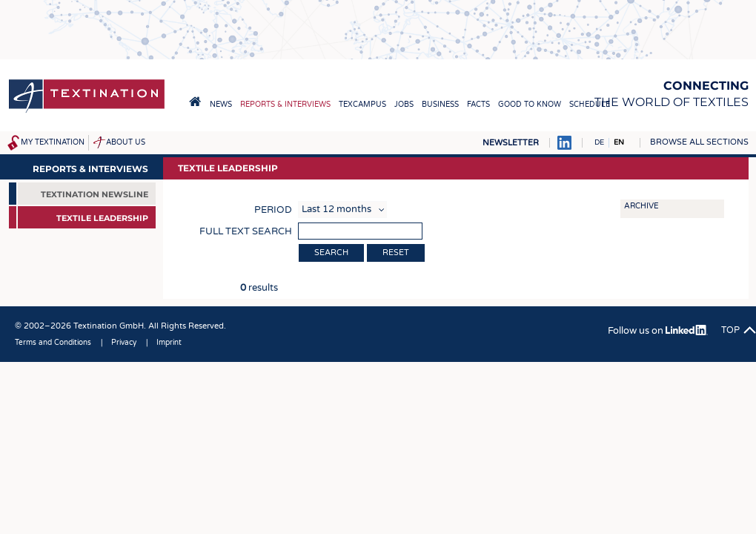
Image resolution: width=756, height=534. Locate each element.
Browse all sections (699, 142)
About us (126, 142)
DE (599, 142)
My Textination (53, 142)
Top (730, 330)
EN (619, 142)
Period (273, 210)
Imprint (169, 343)
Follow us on (658, 331)
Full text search (246, 231)
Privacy (124, 343)
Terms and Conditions (53, 343)
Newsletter (511, 143)
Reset (396, 253)
